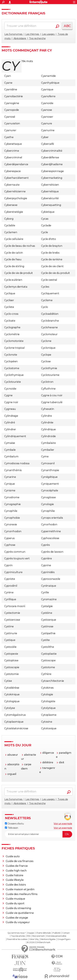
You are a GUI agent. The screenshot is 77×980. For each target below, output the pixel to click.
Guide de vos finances (20, 861)
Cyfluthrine (48, 389)
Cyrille (45, 592)
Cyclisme (47, 300)
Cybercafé (48, 144)
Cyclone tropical (14, 348)
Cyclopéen (11, 361)
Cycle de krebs (50, 253)
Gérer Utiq (34, 939)
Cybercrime (12, 151)
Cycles (45, 287)
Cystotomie (11, 674)
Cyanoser (47, 117)
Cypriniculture (13, 572)
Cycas (45, 219)
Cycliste (9, 307)
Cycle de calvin (14, 253)
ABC (67, 26)
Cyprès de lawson (52, 552)
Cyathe (9, 137)
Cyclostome (12, 368)
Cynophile (11, 511)
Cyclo (45, 307)
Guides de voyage (17, 918)
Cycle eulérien (13, 280)
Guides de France (17, 866)
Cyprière (46, 558)
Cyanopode (12, 110)
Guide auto (13, 856)
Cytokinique (12, 694)
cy (10, 66)
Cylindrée (47, 423)
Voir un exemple (63, 824)
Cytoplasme (49, 715)
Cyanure (47, 123)
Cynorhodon (49, 524)
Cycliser (9, 300)
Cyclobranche (50, 321)
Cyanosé (10, 117)
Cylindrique (48, 429)
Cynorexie (11, 524)
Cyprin (8, 565)
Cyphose (10, 545)
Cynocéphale (50, 490)
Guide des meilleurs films (22, 894)
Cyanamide (48, 76)
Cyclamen (11, 232)
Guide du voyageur (18, 922)
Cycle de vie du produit (55, 273)
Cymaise (10, 443)
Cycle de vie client (52, 266)
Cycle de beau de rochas (20, 246)
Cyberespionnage (52, 171)
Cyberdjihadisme (52, 164)
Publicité (56, 933)
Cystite (45, 640)
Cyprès (45, 545)
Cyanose (47, 110)
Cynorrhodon (13, 531)
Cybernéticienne (15, 191)
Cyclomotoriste (14, 341)
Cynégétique (49, 477)
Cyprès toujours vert (17, 558)
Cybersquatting (51, 205)
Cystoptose (11, 660)
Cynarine (10, 477)
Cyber (45, 137)
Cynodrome (12, 497)
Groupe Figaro (64, 939)
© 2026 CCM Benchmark (38, 942)
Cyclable (10, 225)
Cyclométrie (12, 334)
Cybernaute (12, 185)
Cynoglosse (48, 497)
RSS (29, 936)
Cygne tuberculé (52, 402)
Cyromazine (49, 599)
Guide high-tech (16, 871)
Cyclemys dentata (16, 287)
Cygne (8, 395)
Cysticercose (12, 620)
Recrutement (38, 936)
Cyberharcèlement (16, 178)
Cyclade (46, 225)
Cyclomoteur (49, 334)
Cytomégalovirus (15, 715)
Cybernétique (50, 191)
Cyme (45, 456)
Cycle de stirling (14, 266)
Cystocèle (10, 647)
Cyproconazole (51, 579)
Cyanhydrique (50, 83)
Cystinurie (11, 633)
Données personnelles (56, 936)
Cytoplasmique (14, 722)
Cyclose (46, 361)
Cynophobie (12, 518)
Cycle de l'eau (13, 259)
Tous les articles (18, 936)
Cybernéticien (50, 185)
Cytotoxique (49, 728)
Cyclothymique (14, 375)
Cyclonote (11, 355)
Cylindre (46, 416)
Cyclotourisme (50, 375)
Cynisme (10, 490)
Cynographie (12, 504)
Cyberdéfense (50, 157)
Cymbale (10, 450)
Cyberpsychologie (16, 198)
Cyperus (9, 538)
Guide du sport (15, 903)
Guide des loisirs (16, 885)
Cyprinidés (48, 572)
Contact (66, 933)
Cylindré (10, 423)
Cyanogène (12, 103)
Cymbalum (11, 456)
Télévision (12, 828)
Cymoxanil (48, 463)
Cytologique (12, 701)
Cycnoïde (10, 389)
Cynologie (47, 504)
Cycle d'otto (48, 239)
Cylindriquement (15, 436)
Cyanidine (11, 89)
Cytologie (47, 694)
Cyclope (46, 355)
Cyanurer (10, 130)
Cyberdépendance (16, 164)
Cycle (45, 232)
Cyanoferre (48, 96)
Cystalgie (47, 606)
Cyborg (9, 219)
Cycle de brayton (52, 246)
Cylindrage (11, 416)
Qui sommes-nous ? (17, 933)
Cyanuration (12, 123)
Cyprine (46, 565)
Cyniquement (50, 484)
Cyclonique (48, 348)
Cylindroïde (48, 436)
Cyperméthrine (51, 531)
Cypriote (10, 579)
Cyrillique (10, 599)
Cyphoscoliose (50, 538)
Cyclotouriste (13, 382)
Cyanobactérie (14, 96)
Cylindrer (10, 429)
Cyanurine (48, 130)
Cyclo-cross (11, 314)
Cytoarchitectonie (53, 681)
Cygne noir (11, 402)
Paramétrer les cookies (17, 939)
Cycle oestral (49, 280)
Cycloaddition (50, 314)
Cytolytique (48, 708)
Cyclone (46, 341)
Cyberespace (12, 171)
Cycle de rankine (52, 259)
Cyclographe (12, 327)
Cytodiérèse (12, 688)
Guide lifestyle (15, 880)
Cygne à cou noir (52, 395)
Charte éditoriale (43, 933)
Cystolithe (47, 647)
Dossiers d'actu (14, 824)
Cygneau (10, 409)
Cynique (10, 484)
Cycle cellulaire (14, 239)
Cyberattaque (13, 144)
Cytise (8, 681)
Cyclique (10, 293)
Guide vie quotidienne (20, 913)
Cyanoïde (47, 103)
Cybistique (48, 212)
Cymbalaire (48, 443)
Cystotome (48, 667)
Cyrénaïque (49, 586)
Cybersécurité (50, 198)
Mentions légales (48, 939)
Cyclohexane (49, 327)
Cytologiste (48, 701)
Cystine (9, 626)
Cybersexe (11, 205)
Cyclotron (47, 382)
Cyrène (9, 592)
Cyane (8, 83)
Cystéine (47, 613)
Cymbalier (48, 450)
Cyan (8, 76)
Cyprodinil (11, 586)
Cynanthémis (13, 470)
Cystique (10, 640)
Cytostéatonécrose (16, 728)
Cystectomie (12, 613)
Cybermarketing (52, 178)
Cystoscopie (12, 667)
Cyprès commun (15, 552)
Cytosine (47, 722)
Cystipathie (48, 633)
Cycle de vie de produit (19, 273)
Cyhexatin (48, 409)
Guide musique (15, 899)
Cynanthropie (50, 470)
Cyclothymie (49, 368)
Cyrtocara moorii (15, 606)
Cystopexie (11, 654)
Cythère (46, 674)
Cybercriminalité (52, 151)
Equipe (31, 933)
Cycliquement (50, 293)
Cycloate (10, 321)
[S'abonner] (38, 834)
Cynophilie (48, 511)
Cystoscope (48, 660)
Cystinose (47, 626)
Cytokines (47, 688)
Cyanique (47, 89)
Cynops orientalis (52, 518)
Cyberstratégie (14, 212)
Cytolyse (10, 708)
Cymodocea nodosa (17, 463)
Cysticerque (49, 620)
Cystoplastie (49, 654)
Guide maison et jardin (20, 889)
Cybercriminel (13, 157)
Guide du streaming (18, 908)
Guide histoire (15, 875)
